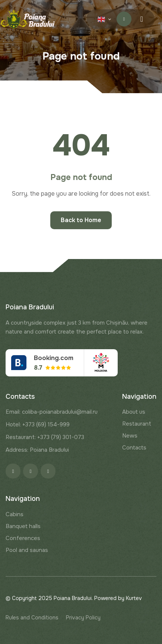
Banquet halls (23, 526)
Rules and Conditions (32, 618)
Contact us (124, 19)
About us (134, 412)
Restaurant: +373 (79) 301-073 (45, 437)
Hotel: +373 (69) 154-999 (38, 424)
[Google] (48, 471)
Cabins (15, 514)
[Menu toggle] (142, 19)
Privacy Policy (83, 618)
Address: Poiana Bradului (37, 450)
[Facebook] (13, 471)
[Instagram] (31, 471)
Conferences (23, 538)
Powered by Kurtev (118, 598)
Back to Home (81, 220)
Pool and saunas (27, 550)
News (130, 436)
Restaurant (137, 424)
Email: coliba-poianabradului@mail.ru (52, 412)
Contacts (134, 448)
